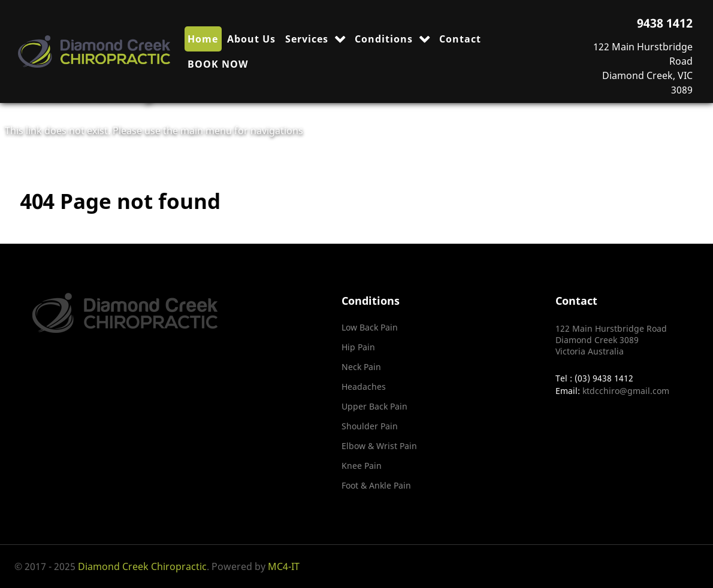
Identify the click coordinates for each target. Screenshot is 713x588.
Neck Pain (361, 367)
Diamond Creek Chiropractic (142, 566)
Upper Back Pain (374, 406)
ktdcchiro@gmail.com (626, 391)
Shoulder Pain (370, 426)
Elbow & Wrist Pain (379, 446)
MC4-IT (284, 566)
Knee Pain (362, 466)
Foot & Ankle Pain (376, 485)
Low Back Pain (370, 327)
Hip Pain (358, 347)
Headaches (364, 387)
